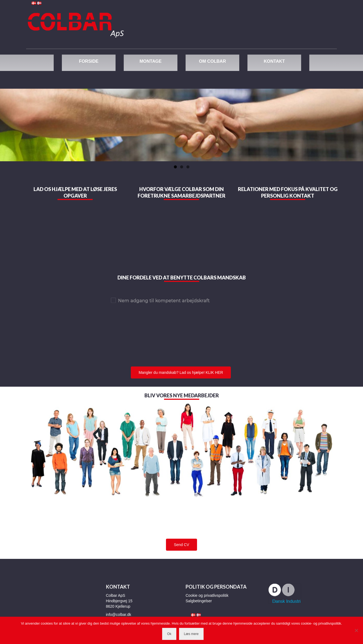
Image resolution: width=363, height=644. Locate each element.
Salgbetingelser (199, 601)
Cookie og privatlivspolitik (207, 595)
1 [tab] (175, 167)
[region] (181, 125)
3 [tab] (188, 167)
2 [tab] (182, 167)
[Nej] (356, 630)
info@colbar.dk (119, 615)
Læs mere (191, 634)
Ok (169, 634)
